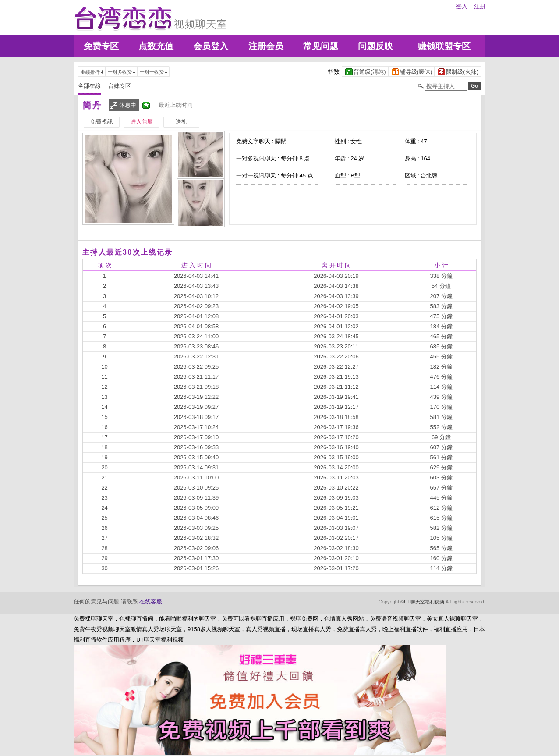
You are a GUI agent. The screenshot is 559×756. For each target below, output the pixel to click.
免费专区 (101, 46)
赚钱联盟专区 (444, 46)
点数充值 (156, 46)
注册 (480, 6)
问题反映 (375, 46)
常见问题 (321, 46)
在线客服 (151, 602)
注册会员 (266, 46)
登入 (462, 6)
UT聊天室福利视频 (424, 602)
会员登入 (211, 46)
